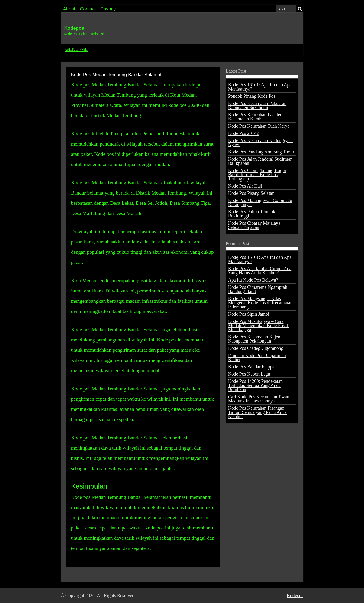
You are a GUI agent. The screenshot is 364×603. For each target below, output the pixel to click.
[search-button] (300, 9)
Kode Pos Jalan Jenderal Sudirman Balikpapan (260, 161)
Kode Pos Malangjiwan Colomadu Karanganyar (260, 202)
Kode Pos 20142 (244, 133)
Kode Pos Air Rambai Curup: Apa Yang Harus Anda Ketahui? (260, 271)
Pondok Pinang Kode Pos (252, 96)
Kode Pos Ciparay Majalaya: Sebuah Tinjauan (255, 225)
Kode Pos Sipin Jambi (249, 314)
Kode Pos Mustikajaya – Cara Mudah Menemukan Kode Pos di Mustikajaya (259, 325)
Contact (88, 9)
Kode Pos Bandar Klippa (251, 367)
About (69, 9)
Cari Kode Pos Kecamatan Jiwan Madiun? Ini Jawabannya (259, 399)
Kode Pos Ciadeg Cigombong (256, 348)
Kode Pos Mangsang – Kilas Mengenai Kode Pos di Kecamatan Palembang (260, 303)
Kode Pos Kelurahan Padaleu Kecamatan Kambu (255, 117)
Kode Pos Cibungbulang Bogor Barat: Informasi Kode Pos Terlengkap (257, 175)
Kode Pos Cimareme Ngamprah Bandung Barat (258, 289)
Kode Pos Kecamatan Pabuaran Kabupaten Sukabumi (257, 105)
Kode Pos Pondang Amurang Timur (261, 152)
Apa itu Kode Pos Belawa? (253, 280)
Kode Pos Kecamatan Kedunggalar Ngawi (261, 143)
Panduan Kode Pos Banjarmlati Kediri (257, 357)
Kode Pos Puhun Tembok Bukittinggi (252, 214)
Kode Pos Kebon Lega (249, 374)
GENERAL (77, 49)
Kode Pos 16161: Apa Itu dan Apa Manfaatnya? (260, 87)
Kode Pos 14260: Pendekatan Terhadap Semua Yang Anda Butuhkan (255, 385)
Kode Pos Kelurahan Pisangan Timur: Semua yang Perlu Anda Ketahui (258, 412)
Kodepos (74, 28)
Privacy (108, 9)
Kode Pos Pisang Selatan (251, 193)
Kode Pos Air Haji (245, 186)
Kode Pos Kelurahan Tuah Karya (259, 126)
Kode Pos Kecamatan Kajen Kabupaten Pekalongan (254, 339)
